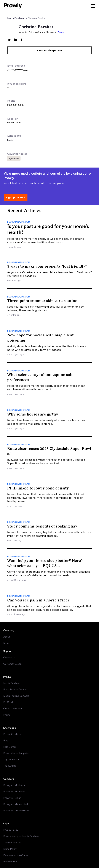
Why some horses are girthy (33, 414)
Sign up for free (16, 197)
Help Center (10, 747)
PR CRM (8, 702)
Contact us (9, 657)
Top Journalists (11, 759)
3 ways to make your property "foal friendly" (47, 266)
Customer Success (13, 664)
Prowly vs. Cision (12, 798)
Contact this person (49, 50)
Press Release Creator (15, 689)
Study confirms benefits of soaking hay (42, 526)
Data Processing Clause (16, 855)
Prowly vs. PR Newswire (16, 810)
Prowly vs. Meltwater (14, 791)
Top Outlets (10, 766)
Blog (6, 740)
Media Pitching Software (16, 696)
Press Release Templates (16, 753)
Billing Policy (10, 849)
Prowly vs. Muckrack (14, 785)
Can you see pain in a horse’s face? (38, 600)
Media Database (16, 18)
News (6, 643)
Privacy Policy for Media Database (21, 836)
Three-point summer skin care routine (42, 301)
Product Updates (12, 734)
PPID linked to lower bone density (38, 488)
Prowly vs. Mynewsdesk (16, 804)
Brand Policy (10, 862)
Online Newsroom (13, 708)
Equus (61, 32)
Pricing (7, 715)
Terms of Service (12, 842)
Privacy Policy (11, 830)
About (7, 637)
